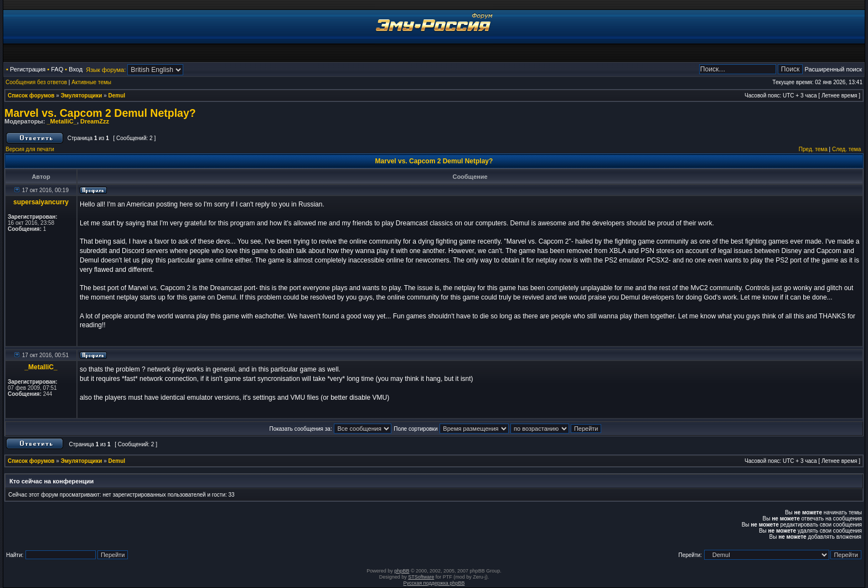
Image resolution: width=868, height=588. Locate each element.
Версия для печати (30, 149)
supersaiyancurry (41, 202)
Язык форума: (106, 70)
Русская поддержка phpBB (434, 583)
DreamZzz (95, 121)
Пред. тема (813, 149)
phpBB (402, 571)
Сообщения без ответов (36, 82)
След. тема (846, 149)
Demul (117, 96)
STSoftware (421, 577)
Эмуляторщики (82, 96)
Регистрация (28, 69)
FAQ (57, 69)
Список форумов (31, 96)
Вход (76, 69)
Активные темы (91, 82)
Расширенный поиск (833, 69)
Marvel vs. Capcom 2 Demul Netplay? (100, 113)
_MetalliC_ (61, 121)
